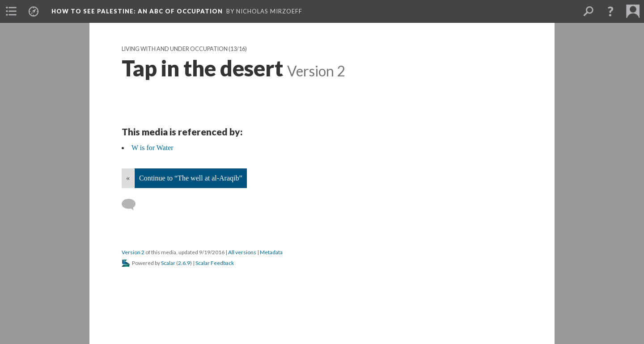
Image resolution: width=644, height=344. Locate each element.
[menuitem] (11, 11)
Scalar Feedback (215, 263)
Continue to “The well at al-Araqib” (191, 178)
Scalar (168, 263)
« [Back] (128, 178)
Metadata (271, 252)
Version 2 (133, 252)
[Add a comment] (133, 205)
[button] (610, 11)
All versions (242, 252)
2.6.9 (184, 263)
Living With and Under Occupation (175, 49)
